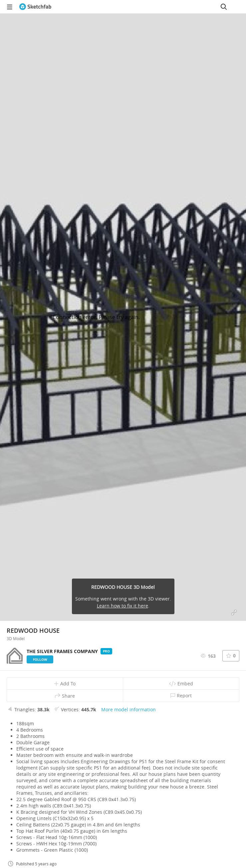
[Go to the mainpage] (35, 7)
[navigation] (10, 7)
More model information (128, 709)
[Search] (224, 7)
